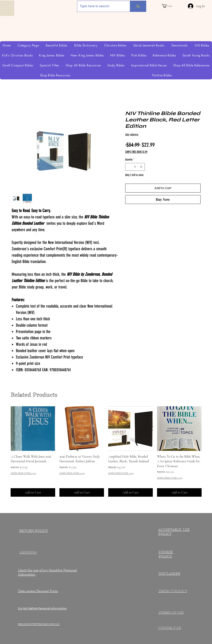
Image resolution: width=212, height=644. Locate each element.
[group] (106, 451)
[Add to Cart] (33, 492)
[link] (170, 6)
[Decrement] (128, 167)
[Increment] (142, 167)
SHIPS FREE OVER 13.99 (136, 152)
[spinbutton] (135, 167)
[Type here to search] (100, 6)
